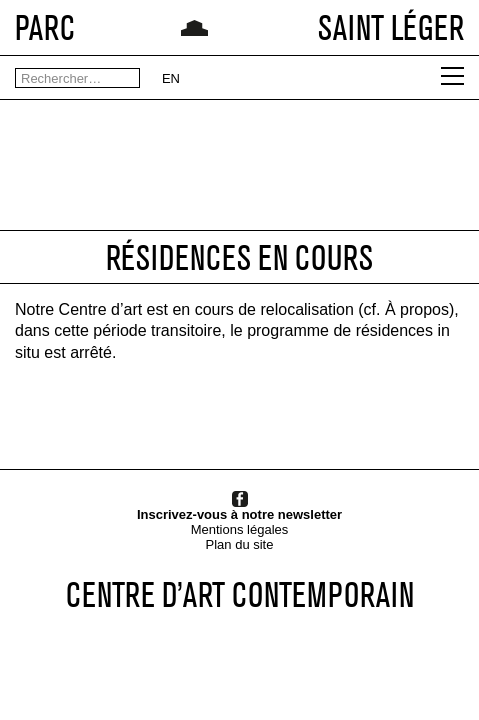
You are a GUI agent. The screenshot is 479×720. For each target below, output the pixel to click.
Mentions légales (240, 529)
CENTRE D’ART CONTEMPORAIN (240, 594)
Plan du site (240, 544)
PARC (45, 27)
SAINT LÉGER (391, 27)
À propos (417, 309)
